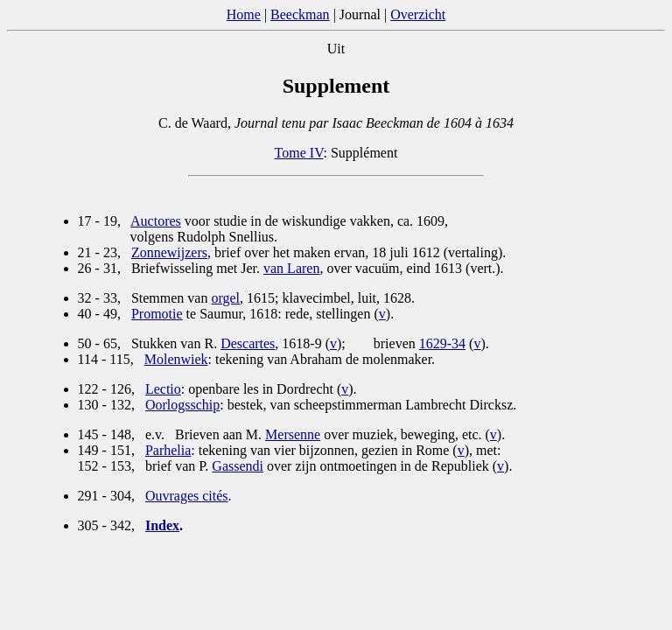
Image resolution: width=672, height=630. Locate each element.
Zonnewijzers (169, 252)
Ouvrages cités (187, 496)
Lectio (163, 389)
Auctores (156, 221)
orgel (225, 298)
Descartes (248, 343)
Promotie (157, 314)
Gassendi (238, 466)
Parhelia (168, 450)
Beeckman (300, 14)
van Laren (291, 268)
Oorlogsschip (182, 405)
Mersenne (293, 434)
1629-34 (442, 343)
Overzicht (418, 14)
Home (244, 14)
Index (162, 525)
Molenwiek (176, 359)
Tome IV (299, 153)
